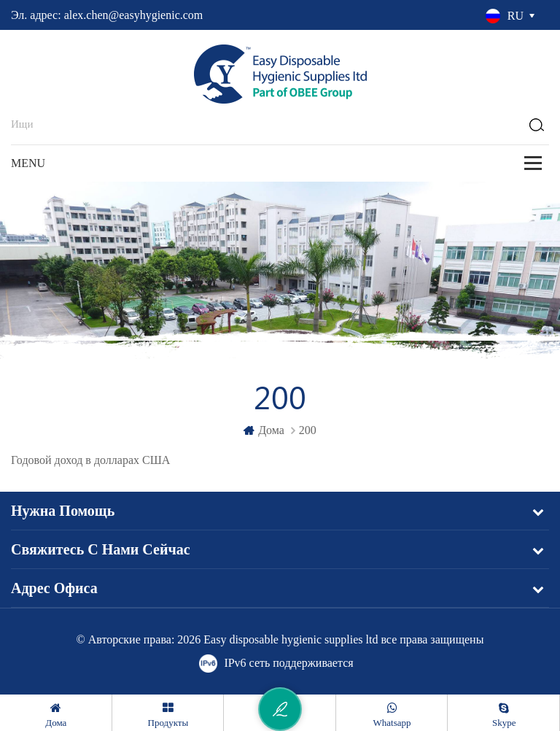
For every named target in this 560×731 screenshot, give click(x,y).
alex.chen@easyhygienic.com (134, 15)
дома (264, 430)
